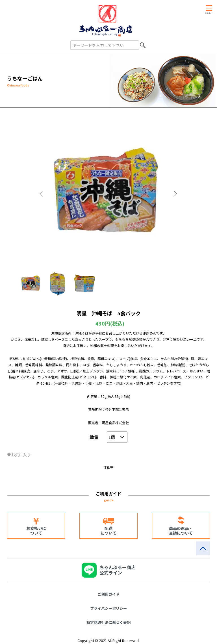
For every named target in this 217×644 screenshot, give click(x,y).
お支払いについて (36, 531)
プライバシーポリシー (108, 608)
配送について (108, 531)
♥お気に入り (19, 455)
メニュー (209, 13)
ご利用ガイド (108, 594)
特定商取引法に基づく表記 (108, 622)
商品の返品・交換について (181, 531)
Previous (42, 194)
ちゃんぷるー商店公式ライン (118, 570)
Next (175, 194)
